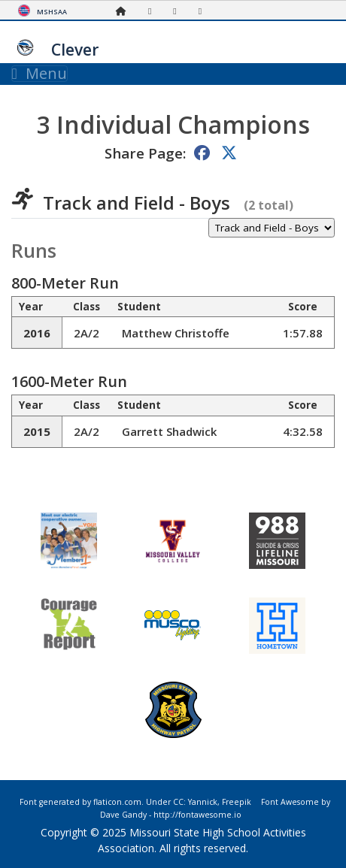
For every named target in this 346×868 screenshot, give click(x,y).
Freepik (237, 802)
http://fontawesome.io (197, 815)
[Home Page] (125, 11)
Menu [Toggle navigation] (39, 74)
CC (178, 802)
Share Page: (145, 153)
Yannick (203, 802)
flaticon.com (117, 802)
